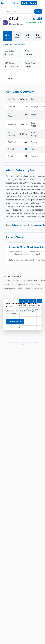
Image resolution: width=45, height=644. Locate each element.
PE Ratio (7, 280)
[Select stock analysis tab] (22, 78)
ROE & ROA (39, 288)
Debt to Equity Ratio (25, 288)
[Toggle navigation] (41, 3)
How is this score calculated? (14, 44)
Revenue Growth (10, 288)
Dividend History (10, 284)
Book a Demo (29, 3)
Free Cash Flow (36, 284)
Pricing (16, 3)
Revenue (16, 280)
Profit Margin (23, 284)
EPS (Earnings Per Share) (30, 280)
